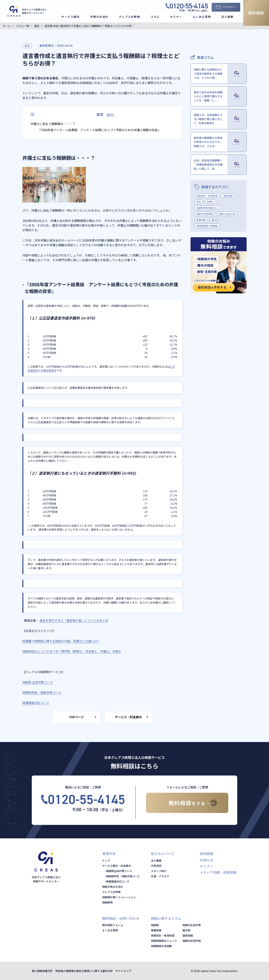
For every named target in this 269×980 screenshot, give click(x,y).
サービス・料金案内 (128, 717)
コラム (155, 17)
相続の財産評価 (205, 214)
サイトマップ (123, 971)
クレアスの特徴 (129, 17)
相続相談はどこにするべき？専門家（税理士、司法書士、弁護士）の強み (72, 651)
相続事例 (107, 902)
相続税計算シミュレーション (119, 897)
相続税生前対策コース (119, 871)
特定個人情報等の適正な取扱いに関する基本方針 (84, 971)
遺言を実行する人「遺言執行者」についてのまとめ (74, 620)
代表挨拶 (156, 866)
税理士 (211, 202)
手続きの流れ (99, 17)
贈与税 (215, 220)
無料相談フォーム (113, 925)
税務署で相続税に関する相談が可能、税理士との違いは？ (61, 641)
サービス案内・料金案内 (117, 866)
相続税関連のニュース (164, 941)
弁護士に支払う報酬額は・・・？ (53, 124)
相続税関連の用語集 (207, 226)
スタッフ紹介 (159, 871)
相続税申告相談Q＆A (207, 208)
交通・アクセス (160, 876)
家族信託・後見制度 (207, 196)
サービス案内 (71, 17)
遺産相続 (228, 196)
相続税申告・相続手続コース (123, 876)
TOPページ (76, 717)
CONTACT (229, 7)
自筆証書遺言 (48, 370)
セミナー (176, 17)
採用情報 (206, 854)
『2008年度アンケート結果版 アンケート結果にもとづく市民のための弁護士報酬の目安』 (99, 130)
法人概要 (227, 17)
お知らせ (206, 860)
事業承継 (201, 220)
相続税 (155, 925)
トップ (106, 860)
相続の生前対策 (227, 214)
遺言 (27, 46)
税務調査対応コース (118, 881)
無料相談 (256, 13)
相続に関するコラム (166, 918)
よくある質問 (202, 17)
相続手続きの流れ (113, 887)
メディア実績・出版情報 (218, 872)
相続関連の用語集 (161, 946)
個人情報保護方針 (42, 971)
